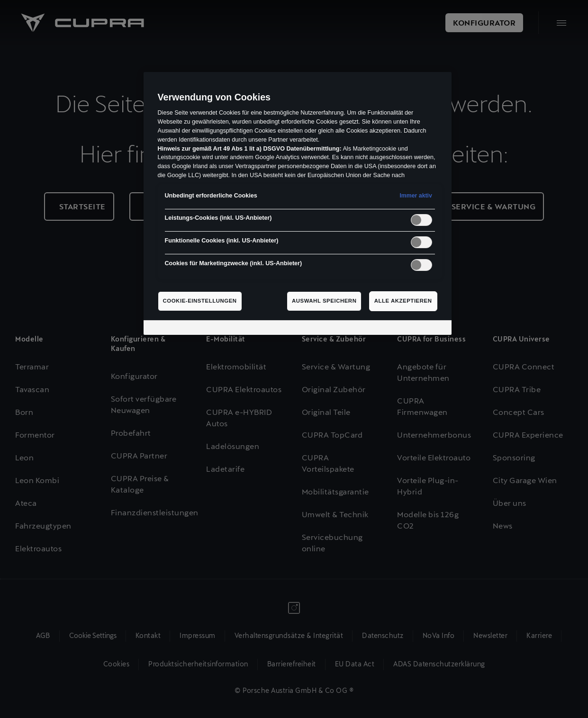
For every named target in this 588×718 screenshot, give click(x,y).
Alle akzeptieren (403, 301)
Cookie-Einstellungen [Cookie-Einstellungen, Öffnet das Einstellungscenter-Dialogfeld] (200, 301)
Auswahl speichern (324, 301)
